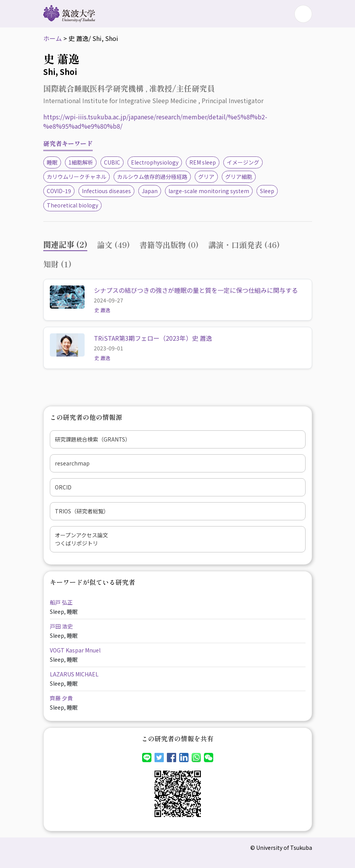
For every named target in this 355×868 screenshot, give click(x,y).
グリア (206, 177)
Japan (150, 191)
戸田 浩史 (61, 626)
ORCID (63, 487)
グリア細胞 (239, 177)
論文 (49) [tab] (113, 245)
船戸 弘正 (61, 602)
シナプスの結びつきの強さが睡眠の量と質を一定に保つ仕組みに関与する (196, 290)
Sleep (267, 191)
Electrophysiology (155, 162)
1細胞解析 (81, 162)
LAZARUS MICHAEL (74, 674)
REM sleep (203, 162)
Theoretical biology (72, 205)
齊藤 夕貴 (61, 698)
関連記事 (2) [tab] (65, 244)
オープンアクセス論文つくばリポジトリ (82, 539)
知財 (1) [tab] (57, 264)
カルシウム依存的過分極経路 (152, 177)
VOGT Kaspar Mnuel (75, 650)
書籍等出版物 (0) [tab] (169, 245)
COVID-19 (59, 191)
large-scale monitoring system (209, 191)
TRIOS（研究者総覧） (82, 511)
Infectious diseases (106, 191)
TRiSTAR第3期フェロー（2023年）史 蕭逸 (153, 338)
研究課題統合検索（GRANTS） (93, 439)
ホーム (53, 38)
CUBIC (112, 162)
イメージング (243, 162)
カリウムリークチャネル (76, 177)
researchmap (72, 463)
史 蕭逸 (102, 310)
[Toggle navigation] (303, 14)
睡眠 (52, 162)
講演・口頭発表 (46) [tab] (244, 245)
